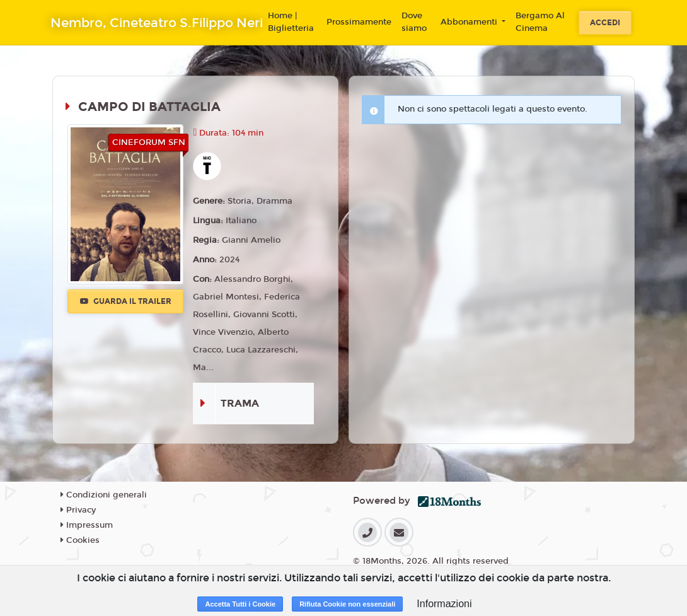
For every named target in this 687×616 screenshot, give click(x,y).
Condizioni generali (104, 495)
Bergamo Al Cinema (540, 22)
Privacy (78, 510)
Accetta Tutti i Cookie (240, 604)
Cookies (80, 540)
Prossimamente (359, 22)
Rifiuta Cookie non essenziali (347, 604)
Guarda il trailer (126, 301)
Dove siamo (414, 22)
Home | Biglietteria (291, 22)
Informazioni (444, 604)
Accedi (605, 23)
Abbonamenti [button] (470, 22)
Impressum (87, 525)
